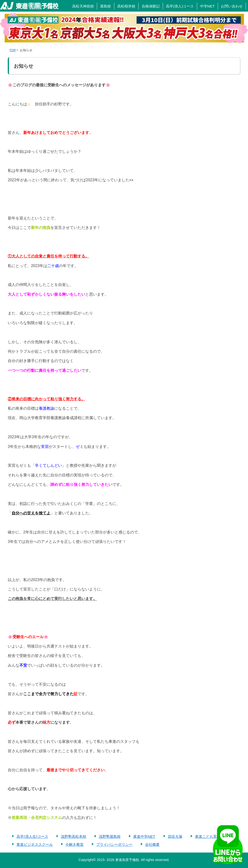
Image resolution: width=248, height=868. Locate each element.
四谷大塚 (175, 836)
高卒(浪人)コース (180, 6)
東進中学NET (144, 836)
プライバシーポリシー (114, 844)
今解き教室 (74, 844)
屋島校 (105, 6)
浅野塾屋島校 (110, 836)
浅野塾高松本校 (74, 836)
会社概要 (152, 844)
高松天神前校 (83, 6)
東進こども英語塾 (209, 836)
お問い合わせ (232, 6)
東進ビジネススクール (35, 844)
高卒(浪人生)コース (32, 836)
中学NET (207, 6)
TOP (13, 50)
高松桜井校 (126, 6)
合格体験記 (151, 6)
